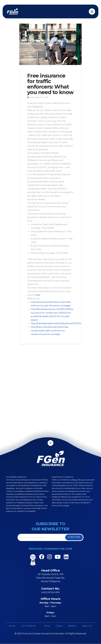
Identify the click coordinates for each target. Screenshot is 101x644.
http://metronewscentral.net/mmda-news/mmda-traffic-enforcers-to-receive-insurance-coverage (50, 331)
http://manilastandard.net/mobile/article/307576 (56, 323)
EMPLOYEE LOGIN (62, 549)
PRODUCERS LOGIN (40, 549)
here (38, 295)
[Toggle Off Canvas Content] (92, 12)
